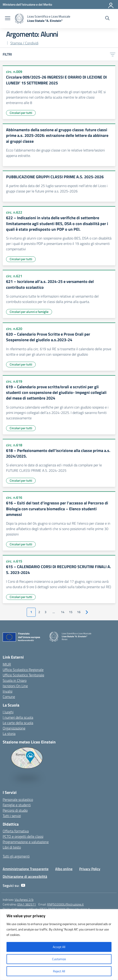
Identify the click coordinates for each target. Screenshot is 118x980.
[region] (59, 945)
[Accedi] (111, 5)
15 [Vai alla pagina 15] (71, 612)
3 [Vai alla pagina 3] (46, 612)
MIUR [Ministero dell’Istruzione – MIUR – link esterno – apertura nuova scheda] (7, 664)
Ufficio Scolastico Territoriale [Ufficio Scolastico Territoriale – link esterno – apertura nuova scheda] (23, 675)
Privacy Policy (90, 869)
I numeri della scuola (18, 717)
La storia (9, 734)
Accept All (59, 947)
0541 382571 (27, 904)
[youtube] (23, 885)
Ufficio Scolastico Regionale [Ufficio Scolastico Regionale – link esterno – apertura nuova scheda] (23, 670)
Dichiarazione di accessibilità (25, 876)
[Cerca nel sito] (107, 19)
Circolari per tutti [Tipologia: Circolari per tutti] (21, 113)
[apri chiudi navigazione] (8, 19)
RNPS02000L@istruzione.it (65, 904)
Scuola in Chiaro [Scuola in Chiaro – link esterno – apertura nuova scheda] (15, 680)
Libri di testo (12, 847)
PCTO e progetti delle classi (23, 836)
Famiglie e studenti (17, 805)
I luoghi (8, 712)
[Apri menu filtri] (113, 54)
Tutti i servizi (12, 816)
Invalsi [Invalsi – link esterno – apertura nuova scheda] (8, 691)
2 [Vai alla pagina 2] (39, 612)
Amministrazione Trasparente (26, 869)
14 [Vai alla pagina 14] (63, 612)
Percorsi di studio (15, 810)
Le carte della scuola (18, 723)
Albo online (64, 869)
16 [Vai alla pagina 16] (79, 612)
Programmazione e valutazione (26, 842)
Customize (59, 959)
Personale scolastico (18, 799)
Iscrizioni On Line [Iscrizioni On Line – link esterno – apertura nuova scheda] (15, 686)
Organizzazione (14, 728)
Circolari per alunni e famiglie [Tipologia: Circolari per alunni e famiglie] (29, 312)
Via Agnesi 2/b (24, 900)
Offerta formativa (16, 831)
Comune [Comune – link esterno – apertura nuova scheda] (9, 697)
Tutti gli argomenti (16, 856)
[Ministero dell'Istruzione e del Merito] (27, 4)
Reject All (59, 971)
